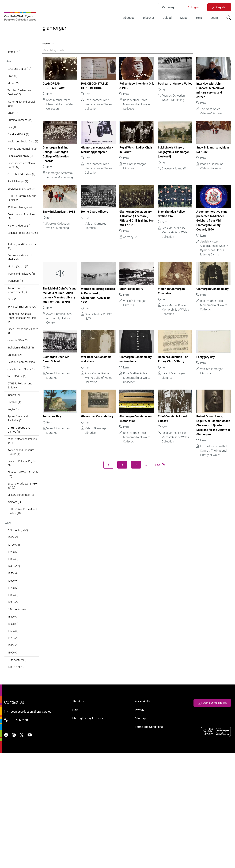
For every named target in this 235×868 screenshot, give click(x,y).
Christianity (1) (21, 420)
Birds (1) (17, 356)
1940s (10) (19, 653)
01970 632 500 (25, 827)
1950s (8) (18, 660)
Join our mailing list (207, 809)
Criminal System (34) (25, 153)
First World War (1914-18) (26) (26, 553)
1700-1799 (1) (21, 762)
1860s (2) (18, 723)
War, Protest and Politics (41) (23, 517)
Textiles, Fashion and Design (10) (25, 123)
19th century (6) (23, 699)
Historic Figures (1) (24, 276)
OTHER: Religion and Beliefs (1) (25, 457)
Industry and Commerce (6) (22, 298)
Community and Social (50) (27, 135)
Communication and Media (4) (25, 310)
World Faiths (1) (22, 447)
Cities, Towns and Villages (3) (23, 394)
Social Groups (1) (23, 228)
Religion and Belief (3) (26, 412)
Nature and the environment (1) (23, 346)
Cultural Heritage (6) (25, 256)
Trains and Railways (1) (27, 328)
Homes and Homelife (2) (25, 191)
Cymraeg (163, 10)
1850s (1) (18, 715)
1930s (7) (18, 645)
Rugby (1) (18, 483)
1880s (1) (18, 738)
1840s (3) (18, 707)
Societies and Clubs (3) (27, 236)
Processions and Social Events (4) (27, 211)
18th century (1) (23, 754)
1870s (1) (18, 730)
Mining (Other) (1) (23, 320)
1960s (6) (18, 668)
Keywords (52, 56)
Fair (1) (17, 161)
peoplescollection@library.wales (36, 819)
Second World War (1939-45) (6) (24, 566)
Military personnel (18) (26, 575)
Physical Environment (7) (26, 366)
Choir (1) (18, 145)
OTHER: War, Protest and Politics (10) (25, 593)
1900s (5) (18, 621)
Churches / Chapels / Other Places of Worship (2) (25, 380)
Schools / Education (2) (27, 220)
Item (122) (19, 79)
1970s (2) (18, 676)
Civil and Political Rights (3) (23, 541)
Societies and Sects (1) (26, 440)
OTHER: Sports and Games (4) (24, 505)
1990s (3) (18, 691)
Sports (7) (19, 467)
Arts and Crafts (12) (25, 98)
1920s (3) (18, 637)
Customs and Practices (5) (27, 266)
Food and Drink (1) (24, 169)
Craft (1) (17, 105)
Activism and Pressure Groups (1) (26, 529)
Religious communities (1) (26, 430)
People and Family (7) (26, 201)
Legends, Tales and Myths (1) (24, 286)
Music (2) (18, 113)
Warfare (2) (19, 583)
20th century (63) (23, 614)
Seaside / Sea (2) (23, 404)
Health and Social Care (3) (26, 179)
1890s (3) (18, 746)
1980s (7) (18, 684)
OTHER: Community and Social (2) (25, 246)
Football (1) (19, 475)
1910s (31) (19, 629)
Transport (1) (20, 336)
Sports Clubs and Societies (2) (23, 493)
